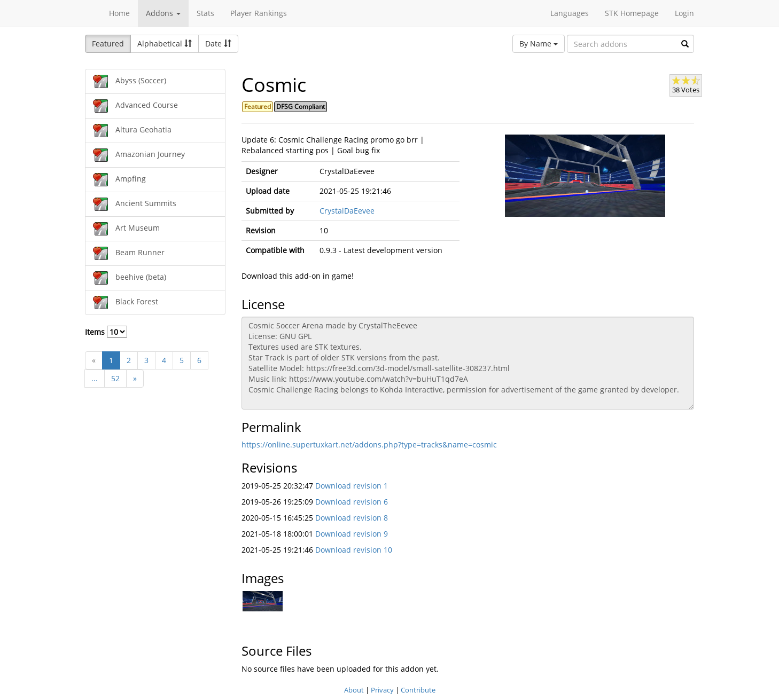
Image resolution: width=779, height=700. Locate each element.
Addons (163, 13)
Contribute (418, 690)
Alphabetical (165, 44)
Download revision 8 (352, 518)
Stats (205, 13)
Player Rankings (259, 13)
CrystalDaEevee (347, 211)
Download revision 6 (352, 502)
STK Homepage (632, 13)
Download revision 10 (354, 550)
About (354, 690)
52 (115, 378)
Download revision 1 (352, 486)
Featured (108, 44)
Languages (570, 13)
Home (119, 13)
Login (684, 13)
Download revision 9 (352, 534)
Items (106, 332)
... (95, 378)
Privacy (382, 690)
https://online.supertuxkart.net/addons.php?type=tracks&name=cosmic (369, 445)
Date (218, 44)
